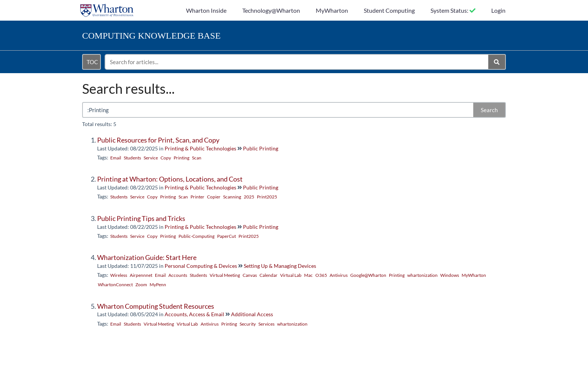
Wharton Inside (206, 10)
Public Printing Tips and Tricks (141, 218)
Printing (181, 158)
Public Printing (261, 148)
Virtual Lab (291, 275)
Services (266, 324)
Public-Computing (196, 236)
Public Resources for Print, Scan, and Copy (158, 140)
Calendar (268, 275)
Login (498, 10)
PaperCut (226, 236)
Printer (197, 197)
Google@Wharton (368, 275)
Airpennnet (141, 275)
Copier (214, 197)
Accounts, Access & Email (194, 314)
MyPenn (158, 285)
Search (489, 110)
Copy (166, 158)
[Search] (497, 62)
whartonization (422, 275)
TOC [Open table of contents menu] (92, 62)
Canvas (250, 275)
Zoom (141, 285)
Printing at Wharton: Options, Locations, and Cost (170, 179)
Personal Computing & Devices (201, 266)
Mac (308, 275)
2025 (249, 197)
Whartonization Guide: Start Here (147, 257)
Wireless (119, 275)
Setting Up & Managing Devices (280, 266)
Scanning (232, 197)
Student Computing (389, 10)
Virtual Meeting (225, 275)
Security (248, 324)
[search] (297, 62)
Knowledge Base (151, 36)
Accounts (178, 275)
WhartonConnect (115, 285)
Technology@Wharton (271, 10)
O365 (321, 275)
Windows (450, 275)
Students (132, 158)
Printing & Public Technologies (200, 148)
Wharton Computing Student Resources (156, 306)
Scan (197, 158)
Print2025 (267, 197)
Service (151, 158)
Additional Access (252, 314)
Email (116, 158)
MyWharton (332, 10)
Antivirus (339, 275)
